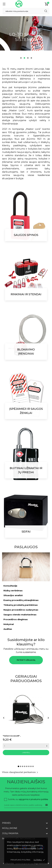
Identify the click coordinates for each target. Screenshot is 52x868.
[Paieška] (26, 11)
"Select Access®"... (12, 736)
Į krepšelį (26, 753)
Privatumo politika (20, 860)
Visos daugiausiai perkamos (21, 772)
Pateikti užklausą (26, 660)
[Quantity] (26, 746)
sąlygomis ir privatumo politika (33, 799)
